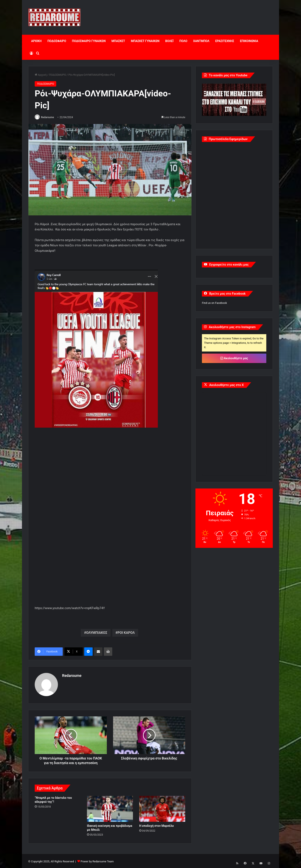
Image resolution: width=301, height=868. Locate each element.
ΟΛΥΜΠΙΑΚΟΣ (97, 633)
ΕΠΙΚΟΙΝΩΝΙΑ (249, 41)
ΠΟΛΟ (183, 41)
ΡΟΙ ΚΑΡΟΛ (126, 633)
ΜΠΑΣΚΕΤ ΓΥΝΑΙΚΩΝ (145, 41)
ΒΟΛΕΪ (169, 41)
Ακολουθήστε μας (234, 358)
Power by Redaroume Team (97, 860)
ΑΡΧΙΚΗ (36, 41)
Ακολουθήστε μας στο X (226, 385)
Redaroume (49, 117)
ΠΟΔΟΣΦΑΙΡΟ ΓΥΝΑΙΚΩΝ (89, 41)
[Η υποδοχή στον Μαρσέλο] (162, 808)
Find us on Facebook (214, 303)
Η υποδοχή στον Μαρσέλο (157, 825)
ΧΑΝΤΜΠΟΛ (201, 41)
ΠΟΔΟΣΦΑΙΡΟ (57, 41)
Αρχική (41, 75)
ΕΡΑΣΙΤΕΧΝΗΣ (225, 41)
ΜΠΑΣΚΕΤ (118, 41)
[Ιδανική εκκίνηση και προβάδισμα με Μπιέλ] (110, 808)
